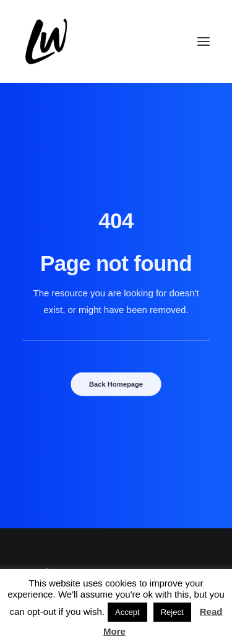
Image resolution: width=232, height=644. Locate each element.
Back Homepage (116, 384)
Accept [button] (127, 612)
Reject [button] (172, 612)
